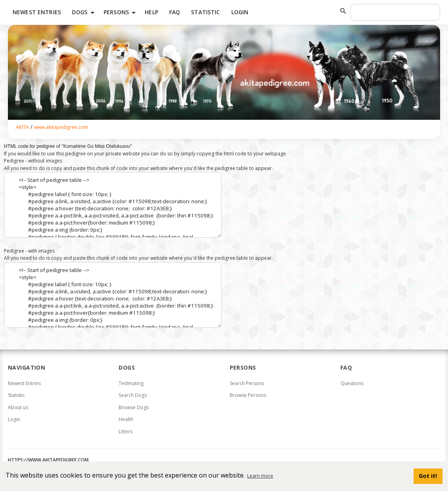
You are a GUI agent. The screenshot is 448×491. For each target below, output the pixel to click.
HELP (151, 12)
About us (18, 407)
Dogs (85, 13)
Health (126, 419)
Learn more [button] (260, 476)
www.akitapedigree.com (61, 127)
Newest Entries (37, 12)
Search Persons (247, 383)
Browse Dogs (134, 407)
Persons (121, 13)
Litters (126, 432)
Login (240, 12)
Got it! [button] (428, 476)
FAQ (175, 12)
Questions (352, 383)
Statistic (205, 12)
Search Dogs (133, 395)
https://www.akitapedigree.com (48, 460)
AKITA (22, 127)
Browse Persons (248, 395)
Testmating (131, 383)
